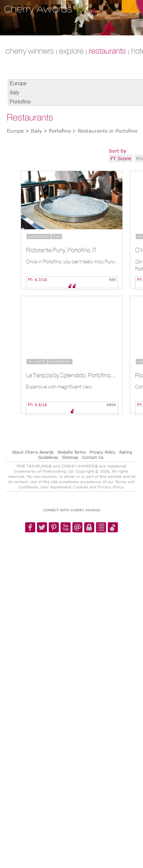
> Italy (34, 131)
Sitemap (70, 457)
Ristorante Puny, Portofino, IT (61, 250)
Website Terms (71, 452)
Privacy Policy (102, 452)
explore (71, 51)
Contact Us (93, 457)
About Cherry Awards (33, 452)
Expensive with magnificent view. (59, 387)
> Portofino (57, 131)
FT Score (121, 158)
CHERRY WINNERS (30, 51)
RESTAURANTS (107, 51)
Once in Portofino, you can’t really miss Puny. (71, 262)
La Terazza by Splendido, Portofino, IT (71, 375)
